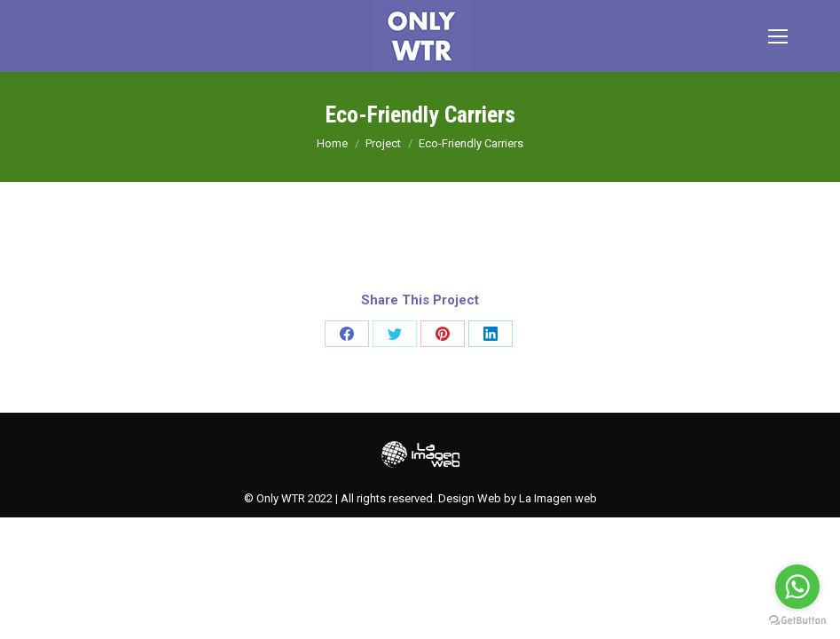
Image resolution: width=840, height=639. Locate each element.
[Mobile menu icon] (778, 36)
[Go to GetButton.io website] (797, 621)
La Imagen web (558, 498)
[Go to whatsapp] (797, 587)
